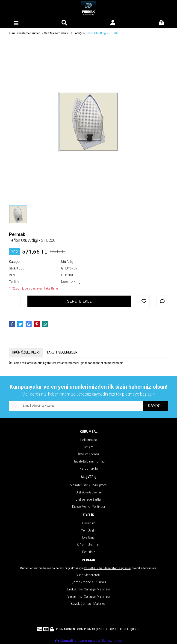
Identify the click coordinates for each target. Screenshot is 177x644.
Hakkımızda (88, 440)
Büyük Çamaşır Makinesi (88, 604)
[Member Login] (113, 23)
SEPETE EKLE (79, 301)
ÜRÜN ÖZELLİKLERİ (26, 352)
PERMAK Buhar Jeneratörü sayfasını (108, 568)
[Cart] (161, 23)
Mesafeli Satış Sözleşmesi (89, 485)
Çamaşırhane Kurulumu (89, 582)
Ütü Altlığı (68, 262)
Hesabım (89, 523)
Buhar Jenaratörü (88, 575)
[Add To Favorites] (144, 301)
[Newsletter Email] (76, 406)
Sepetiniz (88, 552)
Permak (17, 234)
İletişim (88, 447)
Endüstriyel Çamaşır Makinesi (88, 589)
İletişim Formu (88, 454)
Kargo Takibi (89, 469)
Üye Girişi (89, 538)
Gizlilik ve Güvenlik (88, 492)
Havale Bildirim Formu (89, 461)
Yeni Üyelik (88, 530)
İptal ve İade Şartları (89, 499)
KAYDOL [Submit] (155, 406)
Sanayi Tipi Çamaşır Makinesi (88, 596)
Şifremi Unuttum (89, 545)
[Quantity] (15, 301)
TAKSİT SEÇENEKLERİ (62, 352)
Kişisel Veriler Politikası (88, 507)
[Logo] (89, 9)
